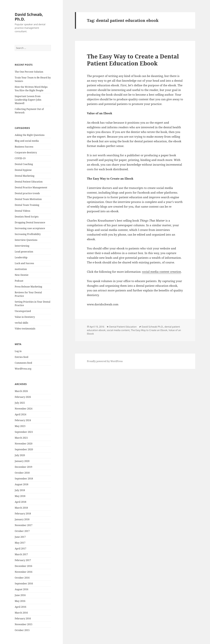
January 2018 (22, 519)
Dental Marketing (25, 176)
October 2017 (22, 531)
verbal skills (21, 323)
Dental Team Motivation (28, 199)
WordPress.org (23, 369)
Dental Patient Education (29, 182)
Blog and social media (27, 141)
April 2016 (20, 607)
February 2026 (23, 397)
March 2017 (21, 554)
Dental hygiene (23, 170)
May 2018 (20, 496)
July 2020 (20, 455)
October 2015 (22, 630)
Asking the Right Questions (30, 135)
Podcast (19, 281)
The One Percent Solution (29, 72)
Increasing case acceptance (30, 228)
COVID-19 (20, 158)
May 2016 (20, 601)
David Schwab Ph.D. (152, 327)
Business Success (24, 147)
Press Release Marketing (28, 287)
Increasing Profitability (28, 234)
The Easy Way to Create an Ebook (149, 330)
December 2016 (23, 566)
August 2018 (22, 484)
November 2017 (24, 525)
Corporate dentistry (26, 152)
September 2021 (24, 432)
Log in (18, 351)
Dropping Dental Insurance (30, 222)
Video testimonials (25, 329)
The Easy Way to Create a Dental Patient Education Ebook (133, 60)
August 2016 (22, 589)
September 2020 (24, 449)
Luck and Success (24, 263)
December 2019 (23, 467)
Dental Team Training (27, 205)
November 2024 (24, 409)
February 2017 (23, 560)
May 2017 (20, 543)
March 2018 (21, 508)
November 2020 (24, 444)
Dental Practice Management (31, 187)
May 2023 (20, 426)
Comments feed (23, 363)
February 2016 (23, 618)
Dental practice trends (27, 193)
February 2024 (23, 420)
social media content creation (162, 272)
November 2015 (24, 624)
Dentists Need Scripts (27, 217)
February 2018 (23, 514)
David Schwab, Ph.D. (29, 17)
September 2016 (24, 584)
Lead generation (24, 252)
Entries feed (22, 357)
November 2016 (24, 572)
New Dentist (22, 275)
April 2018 (20, 502)
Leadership (21, 257)
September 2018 (24, 479)
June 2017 (20, 537)
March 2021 (21, 438)
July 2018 (20, 490)
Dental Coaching (24, 164)
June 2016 (20, 595)
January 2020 (22, 461)
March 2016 (21, 613)
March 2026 (21, 391)
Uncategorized (23, 311)
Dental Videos (22, 211)
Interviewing (22, 246)
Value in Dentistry (25, 317)
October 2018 (22, 473)
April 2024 (20, 414)
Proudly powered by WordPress (105, 361)
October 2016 (22, 578)
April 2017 (20, 549)
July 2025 (20, 403)
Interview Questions (26, 240)
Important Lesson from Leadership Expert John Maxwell (28, 100)
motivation (21, 269)
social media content (118, 330)
